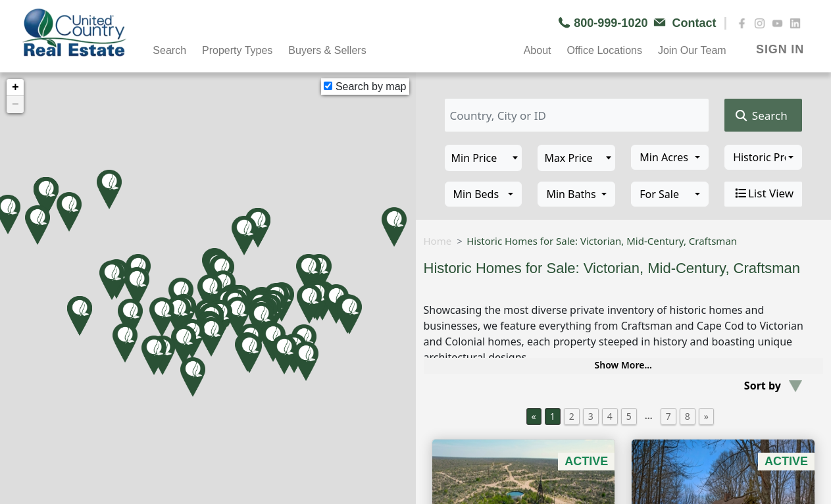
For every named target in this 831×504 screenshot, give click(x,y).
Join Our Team (692, 50)
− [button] (15, 105)
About (538, 50)
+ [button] (15, 88)
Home (438, 241)
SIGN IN (780, 49)
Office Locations (604, 50)
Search (169, 50)
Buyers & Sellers (327, 50)
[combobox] (670, 157)
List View (763, 193)
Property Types (237, 50)
